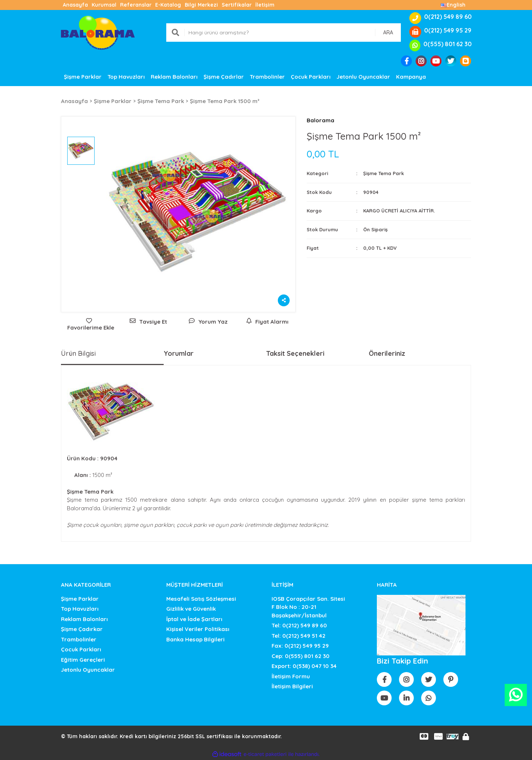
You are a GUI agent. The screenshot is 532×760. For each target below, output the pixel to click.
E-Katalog (168, 5)
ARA (388, 33)
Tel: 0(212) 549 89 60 (299, 625)
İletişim (265, 5)
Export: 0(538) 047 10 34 (304, 666)
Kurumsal (104, 5)
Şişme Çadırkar (82, 629)
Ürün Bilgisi (78, 353)
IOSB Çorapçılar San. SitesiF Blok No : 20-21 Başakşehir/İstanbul (308, 607)
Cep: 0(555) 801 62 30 (301, 656)
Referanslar (136, 5)
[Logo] (98, 32)
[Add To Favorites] (89, 325)
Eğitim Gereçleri (83, 660)
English (453, 5)
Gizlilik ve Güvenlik (191, 609)
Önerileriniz (387, 353)
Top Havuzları (80, 609)
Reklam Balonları (84, 619)
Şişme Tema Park (383, 173)
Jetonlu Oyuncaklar (88, 670)
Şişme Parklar (80, 599)
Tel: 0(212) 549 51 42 (299, 636)
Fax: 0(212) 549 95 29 (300, 646)
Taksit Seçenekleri (295, 353)
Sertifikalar (237, 5)
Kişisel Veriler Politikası (198, 629)
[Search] (284, 33)
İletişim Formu (291, 676)
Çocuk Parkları (81, 649)
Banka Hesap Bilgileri (195, 639)
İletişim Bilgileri (292, 686)
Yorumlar (179, 353)
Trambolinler (79, 639)
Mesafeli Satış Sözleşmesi (201, 599)
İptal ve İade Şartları (194, 619)
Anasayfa (75, 5)
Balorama (320, 120)
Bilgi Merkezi (201, 5)
